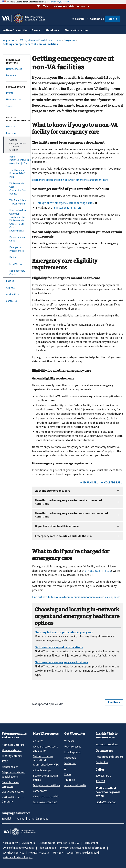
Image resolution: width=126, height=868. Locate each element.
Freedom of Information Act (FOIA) (59, 843)
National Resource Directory (13, 799)
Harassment (91, 843)
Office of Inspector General (19, 848)
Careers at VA (41, 791)
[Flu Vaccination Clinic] (17, 239)
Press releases (73, 747)
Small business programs (10, 784)
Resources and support (109, 757)
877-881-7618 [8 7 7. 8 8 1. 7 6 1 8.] (92, 571)
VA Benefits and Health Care (20, 30)
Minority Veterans (12, 756)
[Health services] (17, 69)
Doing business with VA (46, 785)
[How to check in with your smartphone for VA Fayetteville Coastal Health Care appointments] (17, 221)
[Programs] (17, 133)
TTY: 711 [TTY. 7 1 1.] (75, 208)
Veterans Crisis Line (107, 744)
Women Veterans (12, 750)
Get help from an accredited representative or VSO (46, 760)
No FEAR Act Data (39, 853)
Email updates (73, 752)
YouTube (70, 780)
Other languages (38, 819)
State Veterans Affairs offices (46, 778)
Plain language (47, 848)
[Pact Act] (17, 257)
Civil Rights (28, 843)
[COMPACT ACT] (17, 264)
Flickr (68, 774)
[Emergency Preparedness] (17, 249)
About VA (51, 30)
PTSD (5, 761)
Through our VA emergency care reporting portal (65, 203)
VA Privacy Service (14, 853)
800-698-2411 (103, 776)
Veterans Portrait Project (18, 857)
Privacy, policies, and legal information (83, 848)
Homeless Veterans (13, 745)
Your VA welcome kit (45, 802)
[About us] (17, 127)
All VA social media (75, 785)
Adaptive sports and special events (13, 774)
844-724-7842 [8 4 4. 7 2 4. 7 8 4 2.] (62, 208)
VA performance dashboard (83, 853)
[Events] (17, 93)
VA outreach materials (46, 796)
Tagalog (20, 819)
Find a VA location (106, 802)
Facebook (70, 758)
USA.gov (58, 853)
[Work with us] (17, 294)
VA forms (38, 741)
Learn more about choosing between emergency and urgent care (70, 180)
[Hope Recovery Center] (17, 272)
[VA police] (17, 288)
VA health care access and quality (45, 749)
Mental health (10, 767)
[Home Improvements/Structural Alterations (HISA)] (17, 160)
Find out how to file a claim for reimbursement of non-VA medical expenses (76, 597)
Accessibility (10, 843)
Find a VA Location (76, 30)
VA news (69, 741)
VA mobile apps (42, 770)
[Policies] (17, 281)
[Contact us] (17, 301)
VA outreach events (13, 792)
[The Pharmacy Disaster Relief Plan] (17, 174)
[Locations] (17, 76)
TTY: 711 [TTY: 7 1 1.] (100, 781)
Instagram (70, 763)
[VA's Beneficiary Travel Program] (17, 202)
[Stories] (17, 106)
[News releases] (17, 100)
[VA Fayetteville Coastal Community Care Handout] (17, 189)
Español (6, 819)
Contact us (97, 19)
